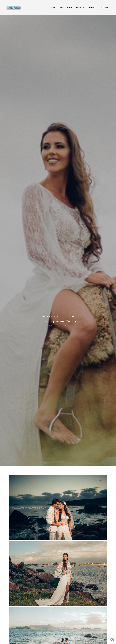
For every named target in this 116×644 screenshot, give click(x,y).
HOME (54, 8)
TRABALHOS (93, 8)
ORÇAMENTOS (80, 8)
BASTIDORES (105, 8)
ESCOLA (69, 8)
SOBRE (61, 8)
